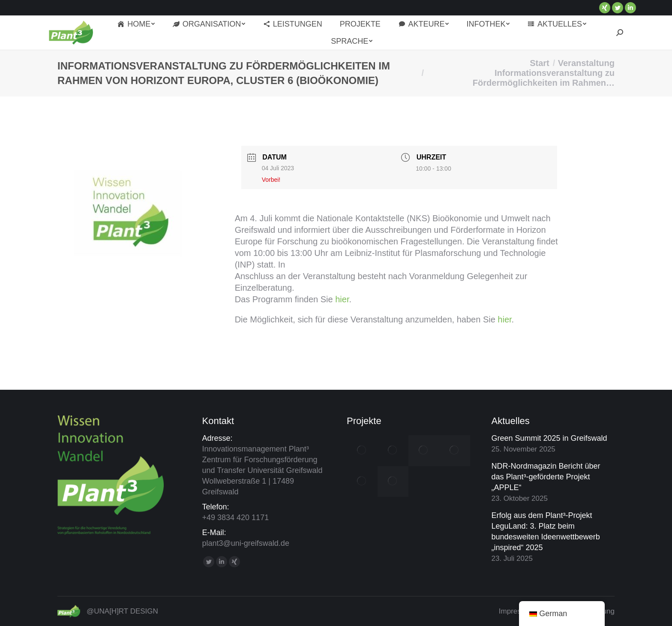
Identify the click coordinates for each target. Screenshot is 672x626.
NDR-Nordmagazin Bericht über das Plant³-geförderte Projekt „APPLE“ (546, 477)
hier (342, 299)
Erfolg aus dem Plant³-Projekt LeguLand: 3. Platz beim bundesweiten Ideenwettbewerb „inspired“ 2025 (546, 531)
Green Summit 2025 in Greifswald (549, 438)
